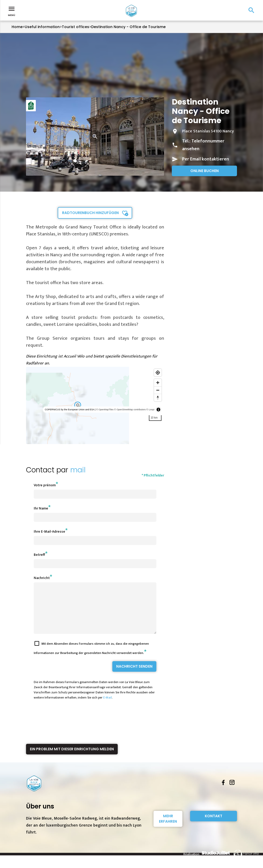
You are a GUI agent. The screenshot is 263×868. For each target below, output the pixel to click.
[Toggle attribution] (158, 410)
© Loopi (150, 410)
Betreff (39, 555)
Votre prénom (45, 485)
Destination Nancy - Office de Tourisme (128, 27)
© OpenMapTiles (105, 410)
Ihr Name (41, 508)
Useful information (42, 27)
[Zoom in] (158, 383)
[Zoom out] (158, 390)
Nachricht (42, 578)
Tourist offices (75, 27)
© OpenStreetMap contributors (130, 410)
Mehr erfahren (168, 828)
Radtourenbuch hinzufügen (90, 213)
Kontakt (214, 825)
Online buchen (205, 171)
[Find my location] (158, 373)
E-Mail (108, 707)
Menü (12, 11)
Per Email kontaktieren (206, 159)
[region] (95, 405)
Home (17, 27)
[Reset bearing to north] (158, 398)
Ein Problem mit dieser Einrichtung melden (72, 758)
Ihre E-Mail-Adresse (49, 531)
